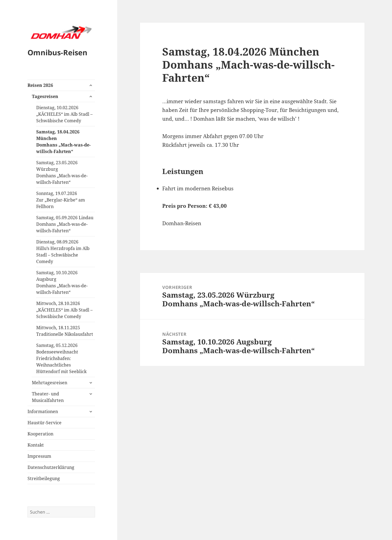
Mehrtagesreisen (50, 383)
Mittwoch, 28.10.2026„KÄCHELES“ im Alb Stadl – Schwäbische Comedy (64, 310)
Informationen (43, 411)
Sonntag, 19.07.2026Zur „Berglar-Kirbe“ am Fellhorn (61, 200)
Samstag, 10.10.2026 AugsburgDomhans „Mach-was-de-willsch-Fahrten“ (62, 282)
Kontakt (36, 445)
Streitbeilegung (44, 478)
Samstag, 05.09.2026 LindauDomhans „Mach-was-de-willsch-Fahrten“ (65, 224)
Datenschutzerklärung (51, 467)
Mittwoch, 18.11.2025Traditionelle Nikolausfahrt (65, 331)
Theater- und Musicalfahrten (48, 397)
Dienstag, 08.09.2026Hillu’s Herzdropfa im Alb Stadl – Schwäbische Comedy (63, 252)
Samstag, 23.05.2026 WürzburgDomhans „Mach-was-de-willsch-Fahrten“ (62, 172)
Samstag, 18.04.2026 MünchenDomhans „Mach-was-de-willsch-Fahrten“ (63, 142)
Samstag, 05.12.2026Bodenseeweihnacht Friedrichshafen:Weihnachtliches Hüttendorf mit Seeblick (61, 358)
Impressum (39, 456)
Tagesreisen (45, 96)
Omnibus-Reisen (57, 52)
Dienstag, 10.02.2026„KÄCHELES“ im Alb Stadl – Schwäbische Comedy (64, 114)
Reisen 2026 (40, 85)
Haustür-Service (45, 423)
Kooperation (40, 434)
